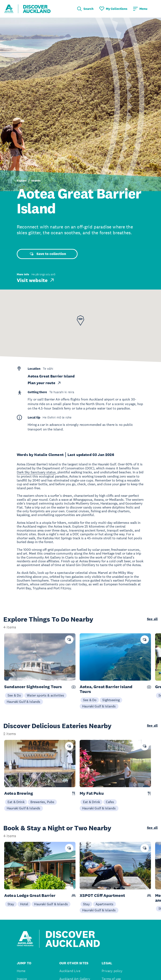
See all (152, 619)
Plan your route (44, 383)
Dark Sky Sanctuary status (36, 472)
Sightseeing (111, 700)
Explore (22, 181)
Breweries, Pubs (42, 802)
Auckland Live (70, 971)
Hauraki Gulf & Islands (24, 702)
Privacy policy (112, 971)
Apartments (105, 904)
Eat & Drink (16, 802)
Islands (36, 181)
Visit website (36, 280)
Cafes (110, 802)
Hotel (24, 904)
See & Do (14, 695)
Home (21, 971)
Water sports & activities (45, 695)
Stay (11, 904)
